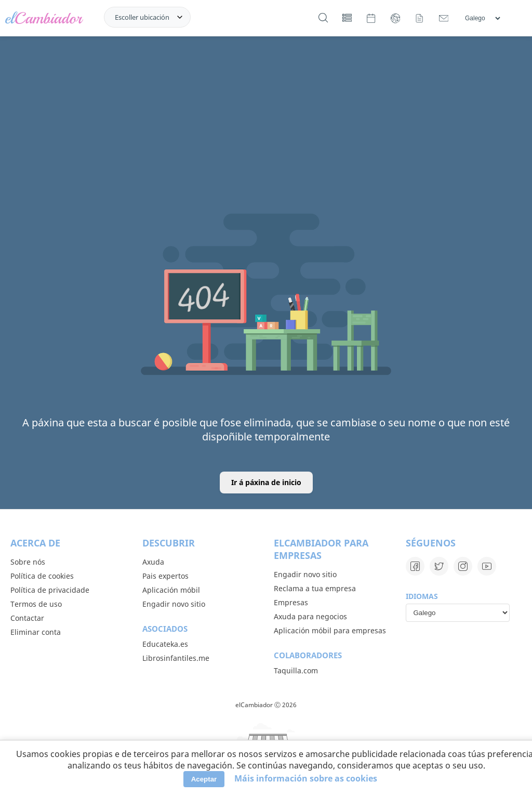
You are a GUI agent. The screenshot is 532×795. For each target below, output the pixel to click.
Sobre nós (28, 562)
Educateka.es (165, 644)
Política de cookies (42, 576)
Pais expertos (165, 576)
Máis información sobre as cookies (306, 778)
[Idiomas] (482, 18)
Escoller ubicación (142, 17)
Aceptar (204, 779)
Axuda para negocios (310, 616)
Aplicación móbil (171, 590)
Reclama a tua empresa (315, 588)
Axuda (153, 562)
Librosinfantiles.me (176, 658)
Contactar (27, 618)
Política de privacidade (50, 590)
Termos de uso (36, 604)
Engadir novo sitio (174, 604)
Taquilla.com (296, 670)
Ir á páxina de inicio (266, 482)
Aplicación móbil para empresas (330, 630)
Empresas (291, 602)
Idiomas (422, 596)
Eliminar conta (36, 632)
